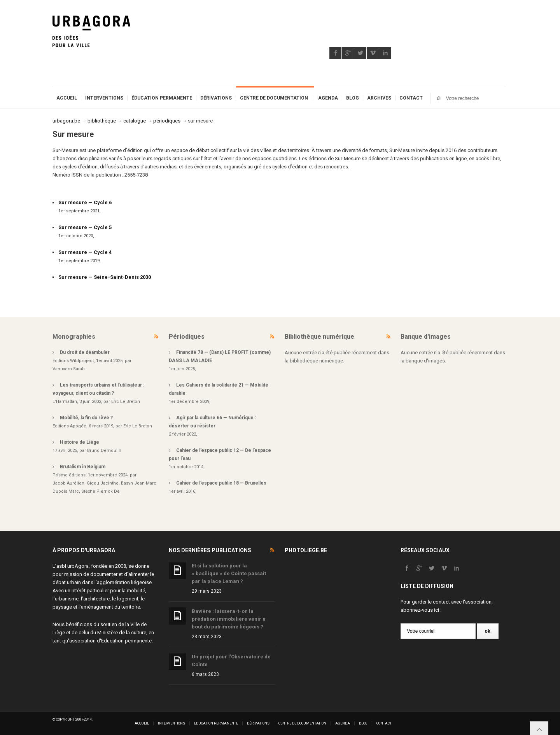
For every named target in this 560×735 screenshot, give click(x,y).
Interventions (104, 98)
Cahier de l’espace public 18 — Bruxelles (221, 483)
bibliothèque (102, 121)
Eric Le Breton (126, 402)
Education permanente (126, 641)
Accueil (67, 98)
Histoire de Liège (80, 442)
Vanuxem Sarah (69, 369)
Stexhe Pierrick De (101, 491)
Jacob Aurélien (68, 483)
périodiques (167, 121)
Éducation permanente (162, 98)
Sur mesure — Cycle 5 (85, 227)
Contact (411, 98)
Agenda (328, 98)
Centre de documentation (274, 98)
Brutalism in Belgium (83, 467)
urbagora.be (66, 121)
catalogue (135, 121)
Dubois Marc (66, 491)
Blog (353, 98)
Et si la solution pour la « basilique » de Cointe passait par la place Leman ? (229, 573)
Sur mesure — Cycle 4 (85, 252)
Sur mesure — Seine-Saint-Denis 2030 (105, 277)
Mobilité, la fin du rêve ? (86, 418)
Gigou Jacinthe (103, 483)
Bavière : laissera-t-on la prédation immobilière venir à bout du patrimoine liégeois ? (229, 619)
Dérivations (216, 98)
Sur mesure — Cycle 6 (85, 202)
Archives (379, 98)
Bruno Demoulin (104, 451)
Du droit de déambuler (85, 352)
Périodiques (187, 337)
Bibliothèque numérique (319, 337)
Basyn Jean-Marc (139, 483)
